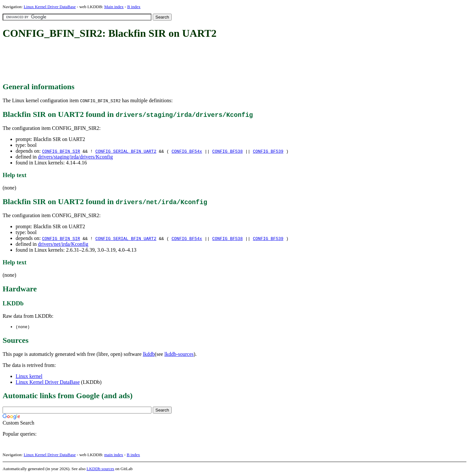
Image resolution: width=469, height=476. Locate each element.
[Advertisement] (121, 61)
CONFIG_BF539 (268, 151)
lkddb (149, 354)
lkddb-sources (179, 354)
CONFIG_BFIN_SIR (61, 151)
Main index (114, 7)
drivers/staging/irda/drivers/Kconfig (75, 157)
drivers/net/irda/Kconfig (63, 244)
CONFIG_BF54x (187, 151)
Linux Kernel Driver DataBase (50, 7)
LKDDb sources (100, 469)
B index (134, 7)
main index (114, 455)
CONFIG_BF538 (228, 151)
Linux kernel (29, 377)
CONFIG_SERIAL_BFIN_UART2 (126, 151)
